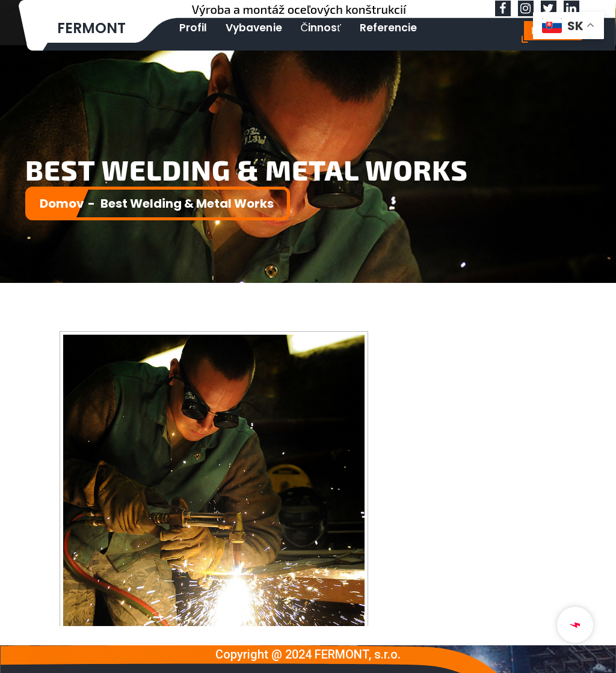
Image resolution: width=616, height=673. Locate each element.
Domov (62, 203)
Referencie (370, 27)
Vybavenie (245, 27)
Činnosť (307, 27)
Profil (190, 27)
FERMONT (92, 28)
